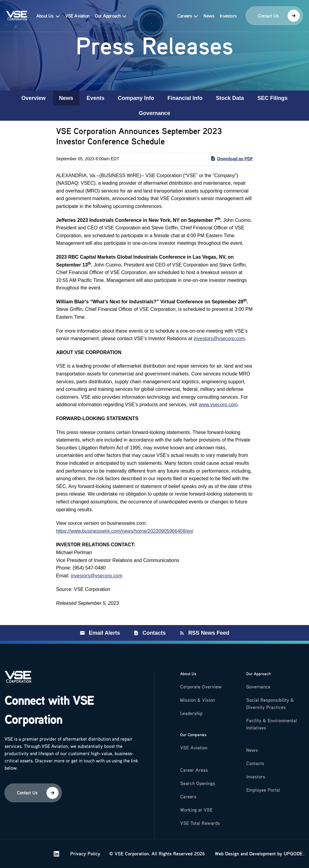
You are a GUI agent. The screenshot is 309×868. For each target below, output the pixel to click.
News (209, 16)
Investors (228, 16)
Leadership (191, 713)
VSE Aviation (77, 16)
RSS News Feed (209, 633)
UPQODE (293, 854)
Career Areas (194, 770)
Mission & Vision (198, 700)
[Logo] (18, 681)
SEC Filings (272, 98)
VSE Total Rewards (200, 823)
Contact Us (279, 16)
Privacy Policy (190, 854)
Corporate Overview (201, 687)
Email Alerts (104, 633)
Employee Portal (263, 790)
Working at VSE (196, 810)
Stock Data (230, 98)
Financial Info (185, 98)
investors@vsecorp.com (220, 338)
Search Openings (198, 783)
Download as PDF (232, 158)
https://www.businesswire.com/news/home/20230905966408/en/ (125, 531)
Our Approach (108, 16)
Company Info (136, 98)
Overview (33, 98)
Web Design (227, 854)
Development (263, 854)
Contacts (154, 633)
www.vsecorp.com (218, 405)
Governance (154, 113)
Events (96, 98)
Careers (185, 16)
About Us (45, 16)
